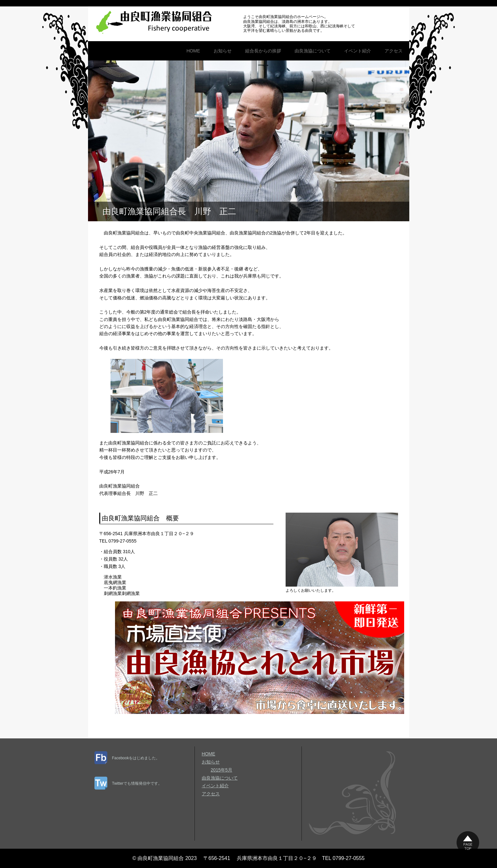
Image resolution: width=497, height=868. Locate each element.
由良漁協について (313, 51)
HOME (193, 51)
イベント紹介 (358, 51)
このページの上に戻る (468, 842)
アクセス (394, 51)
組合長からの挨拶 (263, 51)
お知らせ (223, 51)
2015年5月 (222, 770)
